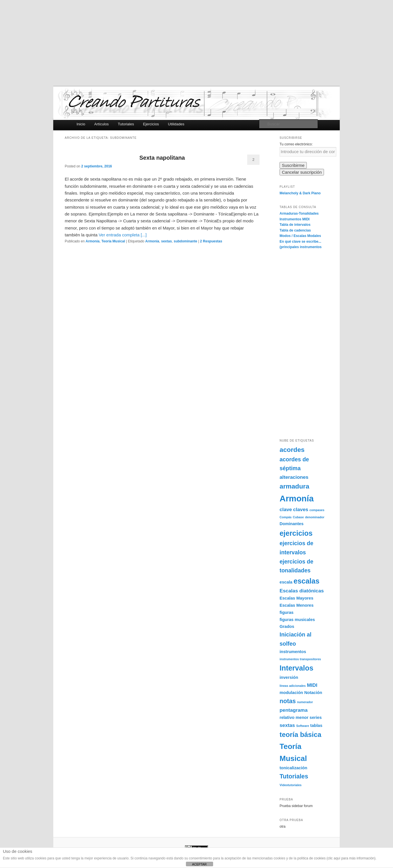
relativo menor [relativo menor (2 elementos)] (294, 717)
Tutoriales (126, 124)
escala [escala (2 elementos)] (286, 582)
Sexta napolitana (162, 158)
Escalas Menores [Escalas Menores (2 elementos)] (297, 605)
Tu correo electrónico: (296, 144)
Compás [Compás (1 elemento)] (286, 517)
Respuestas (211, 241)
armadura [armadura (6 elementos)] (294, 486)
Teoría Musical (113, 241)
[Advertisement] (196, 43)
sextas (166, 241)
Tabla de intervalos (295, 225)
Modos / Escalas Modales (300, 236)
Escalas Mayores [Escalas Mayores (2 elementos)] (296, 598)
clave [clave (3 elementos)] (286, 509)
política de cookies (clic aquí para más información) (336, 858)
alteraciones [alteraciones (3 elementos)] (294, 477)
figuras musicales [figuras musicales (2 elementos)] (297, 620)
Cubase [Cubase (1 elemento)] (298, 517)
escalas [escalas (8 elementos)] (306, 581)
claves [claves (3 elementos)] (301, 509)
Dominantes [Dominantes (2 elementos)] (292, 524)
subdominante (186, 241)
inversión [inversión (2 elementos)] (289, 677)
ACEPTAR (199, 864)
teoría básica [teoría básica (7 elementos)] (300, 734)
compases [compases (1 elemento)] (317, 510)
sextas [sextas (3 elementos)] (287, 725)
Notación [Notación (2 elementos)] (313, 693)
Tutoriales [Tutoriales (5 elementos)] (294, 776)
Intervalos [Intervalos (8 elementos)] (296, 668)
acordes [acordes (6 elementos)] (292, 450)
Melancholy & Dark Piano (300, 193)
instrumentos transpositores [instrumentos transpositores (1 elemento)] (300, 659)
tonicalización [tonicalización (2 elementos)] (293, 768)
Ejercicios (151, 124)
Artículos (102, 124)
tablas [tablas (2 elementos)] (316, 725)
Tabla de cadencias (295, 230)
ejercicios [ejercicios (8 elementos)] (296, 533)
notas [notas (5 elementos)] (288, 701)
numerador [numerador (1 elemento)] (305, 702)
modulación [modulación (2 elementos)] (291, 693)
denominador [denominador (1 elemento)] (315, 517)
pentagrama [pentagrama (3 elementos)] (294, 710)
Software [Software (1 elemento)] (303, 726)
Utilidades (176, 124)
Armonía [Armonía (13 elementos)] (297, 498)
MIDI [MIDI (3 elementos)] (312, 685)
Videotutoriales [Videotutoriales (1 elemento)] (291, 785)
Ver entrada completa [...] (123, 235)
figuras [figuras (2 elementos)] (287, 612)
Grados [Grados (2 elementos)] (287, 626)
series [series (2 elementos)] (316, 717)
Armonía (93, 241)
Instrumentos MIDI (295, 219)
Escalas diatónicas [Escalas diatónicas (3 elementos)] (302, 591)
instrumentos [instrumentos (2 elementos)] (293, 652)
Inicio (81, 124)
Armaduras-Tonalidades (299, 213)
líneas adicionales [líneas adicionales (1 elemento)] (293, 686)
